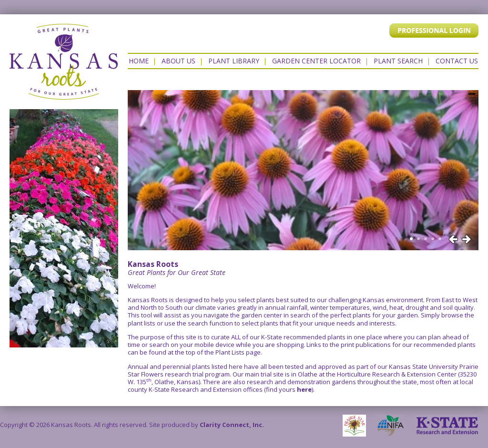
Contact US (457, 61)
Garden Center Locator (316, 61)
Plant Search (398, 61)
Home (139, 61)
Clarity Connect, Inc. (232, 425)
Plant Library (234, 61)
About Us (178, 61)
